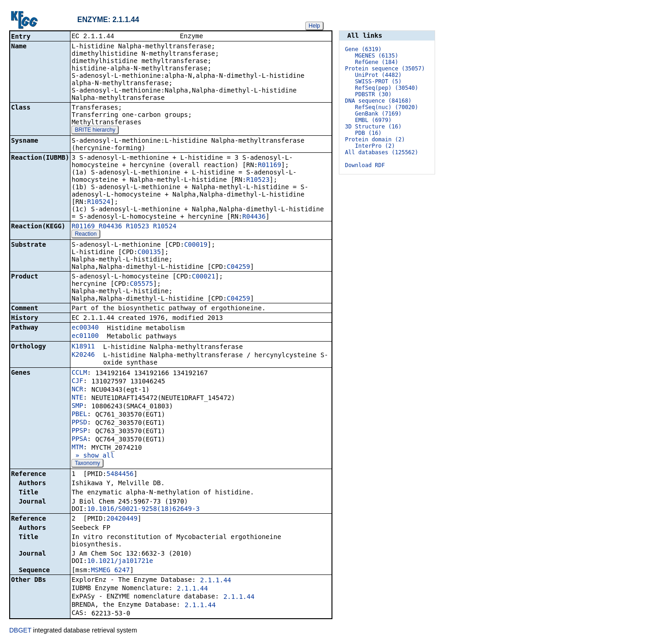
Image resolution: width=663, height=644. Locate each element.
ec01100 (85, 337)
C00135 (149, 253)
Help (314, 26)
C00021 (204, 277)
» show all (93, 456)
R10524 (99, 203)
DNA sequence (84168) (378, 101)
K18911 (83, 347)
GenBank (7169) (378, 114)
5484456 (120, 475)
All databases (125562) (381, 152)
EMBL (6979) (373, 120)
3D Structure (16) (373, 127)
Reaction (85, 235)
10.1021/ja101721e (120, 562)
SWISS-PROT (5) (378, 81)
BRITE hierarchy (95, 131)
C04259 (239, 267)
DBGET (20, 631)
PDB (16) (368, 133)
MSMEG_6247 (110, 571)
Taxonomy (87, 464)
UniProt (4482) (378, 75)
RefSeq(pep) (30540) (387, 88)
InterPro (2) (375, 146)
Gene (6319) (363, 49)
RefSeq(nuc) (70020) (387, 107)
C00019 (196, 245)
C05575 (142, 284)
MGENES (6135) (377, 56)
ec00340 (85, 328)
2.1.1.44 (216, 581)
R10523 (258, 180)
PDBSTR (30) (373, 94)
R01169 (270, 166)
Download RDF (365, 165)
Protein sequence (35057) (385, 69)
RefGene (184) (377, 62)
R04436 (254, 217)
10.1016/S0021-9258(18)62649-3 (143, 510)
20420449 (122, 519)
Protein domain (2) (375, 139)
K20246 (83, 355)
